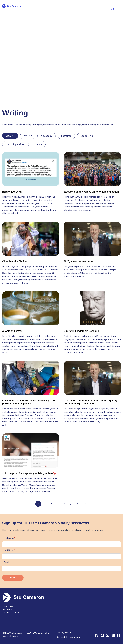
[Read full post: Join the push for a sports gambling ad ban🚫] (31, 450)
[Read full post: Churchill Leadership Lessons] (92, 308)
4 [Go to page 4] (58, 504)
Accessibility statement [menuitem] (69, 637)
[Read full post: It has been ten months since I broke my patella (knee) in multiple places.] (31, 378)
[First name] (61, 544)
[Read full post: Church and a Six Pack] (31, 239)
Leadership (87, 136)
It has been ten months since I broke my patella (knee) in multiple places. (30, 402)
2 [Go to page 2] (45, 504)
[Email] (61, 569)
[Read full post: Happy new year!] (31, 169)
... (71, 504)
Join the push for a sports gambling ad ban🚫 (29, 473)
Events (38, 144)
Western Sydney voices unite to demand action (91, 192)
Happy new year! (12, 192)
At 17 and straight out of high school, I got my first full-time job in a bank (91, 402)
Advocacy (47, 136)
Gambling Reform (16, 144)
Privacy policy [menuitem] (64, 633)
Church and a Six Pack (15, 261)
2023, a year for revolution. (79, 261)
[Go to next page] (85, 504)
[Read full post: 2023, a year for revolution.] (92, 239)
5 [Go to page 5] (65, 504)
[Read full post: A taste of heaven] (31, 308)
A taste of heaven (12, 331)
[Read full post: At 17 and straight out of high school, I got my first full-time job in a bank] (92, 378)
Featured (66, 136)
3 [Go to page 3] (51, 504)
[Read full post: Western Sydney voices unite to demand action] (92, 169)
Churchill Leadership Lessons (81, 331)
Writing (28, 136)
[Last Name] (61, 556)
